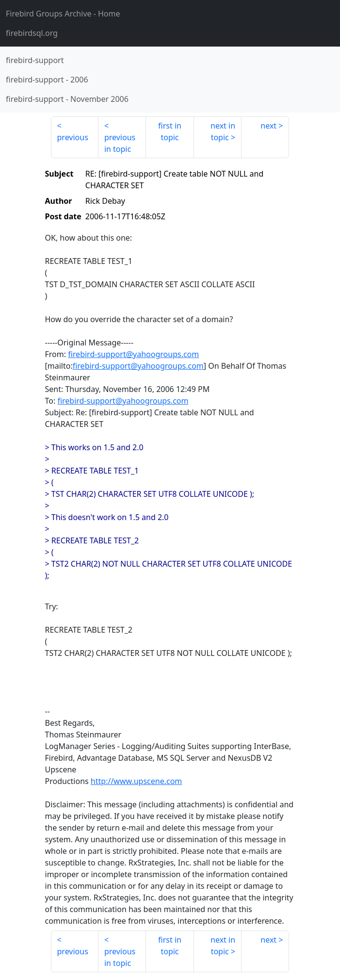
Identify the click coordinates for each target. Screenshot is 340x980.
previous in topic (120, 143)
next (268, 126)
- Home (63, 14)
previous (73, 137)
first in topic (170, 131)
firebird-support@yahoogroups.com (133, 354)
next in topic (223, 131)
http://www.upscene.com (136, 781)
